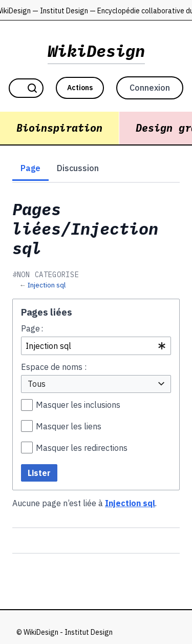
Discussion (78, 168)
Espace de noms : (54, 367)
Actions (80, 88)
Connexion (150, 88)
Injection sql (47, 285)
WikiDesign (96, 51)
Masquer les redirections (82, 448)
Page (30, 168)
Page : (32, 328)
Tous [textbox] (37, 384)
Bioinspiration (59, 128)
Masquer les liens (69, 426)
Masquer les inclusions (78, 405)
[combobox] (96, 346)
